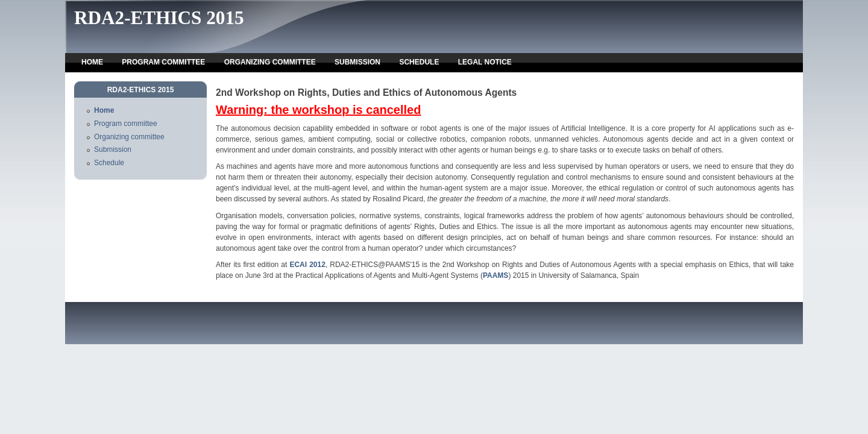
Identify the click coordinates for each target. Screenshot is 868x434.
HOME (92, 62)
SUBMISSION (357, 62)
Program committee (126, 124)
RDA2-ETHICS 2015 (159, 18)
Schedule (109, 163)
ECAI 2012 (307, 265)
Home (104, 110)
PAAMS (495, 275)
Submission (113, 149)
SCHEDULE (419, 62)
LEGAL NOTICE (485, 62)
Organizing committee (129, 137)
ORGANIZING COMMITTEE (270, 62)
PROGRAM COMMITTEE (163, 62)
